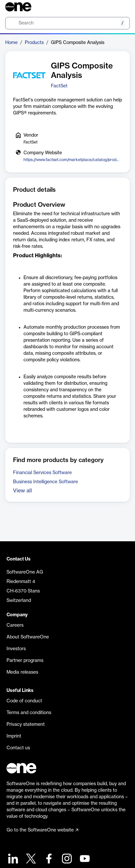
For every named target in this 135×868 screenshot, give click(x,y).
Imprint (14, 736)
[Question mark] (121, 7)
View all (22, 491)
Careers (15, 625)
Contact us (18, 748)
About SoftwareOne (28, 637)
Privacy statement (26, 725)
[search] (67, 23)
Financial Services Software (42, 473)
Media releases (22, 672)
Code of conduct (24, 701)
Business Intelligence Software (45, 482)
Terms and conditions (29, 713)
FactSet (59, 86)
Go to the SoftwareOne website (42, 830)
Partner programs (25, 661)
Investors (16, 649)
